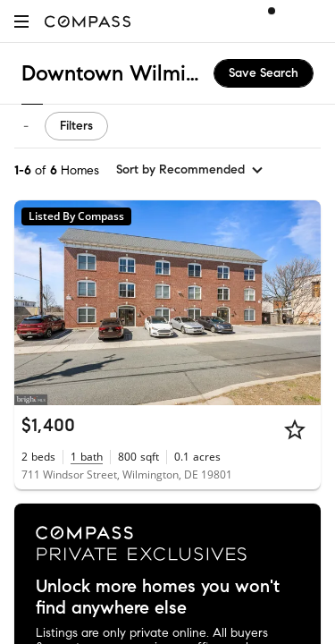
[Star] (295, 429)
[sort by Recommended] (190, 170)
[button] (21, 21)
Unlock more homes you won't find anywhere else (158, 597)
